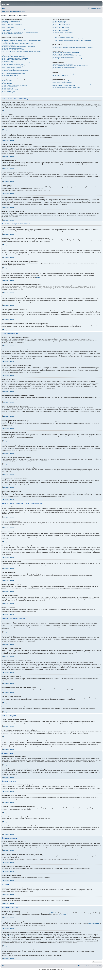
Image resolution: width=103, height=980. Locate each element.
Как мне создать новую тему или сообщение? (13, 57)
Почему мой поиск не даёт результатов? (63, 54)
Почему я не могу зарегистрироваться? (12, 24)
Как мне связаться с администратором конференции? (66, 87)
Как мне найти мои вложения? (60, 76)
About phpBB (62, 915)
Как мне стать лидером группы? (61, 27)
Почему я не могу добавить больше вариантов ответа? (16, 63)
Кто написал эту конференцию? (61, 81)
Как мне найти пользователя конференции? (64, 57)
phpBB (38, 277)
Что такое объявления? (8, 88)
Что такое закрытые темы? (8, 91)
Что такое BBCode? (7, 80)
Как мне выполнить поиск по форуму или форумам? (66, 53)
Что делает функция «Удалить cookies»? (12, 34)
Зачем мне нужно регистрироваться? (11, 21)
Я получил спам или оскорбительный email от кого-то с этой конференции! (72, 40)
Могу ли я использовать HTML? (10, 82)
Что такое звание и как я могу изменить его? (13, 50)
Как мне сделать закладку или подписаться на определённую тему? (70, 66)
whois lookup (11, 936)
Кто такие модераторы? (59, 23)
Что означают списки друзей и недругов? (63, 46)
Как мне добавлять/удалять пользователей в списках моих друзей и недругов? (73, 47)
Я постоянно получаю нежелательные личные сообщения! (68, 39)
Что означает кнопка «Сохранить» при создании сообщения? (17, 72)
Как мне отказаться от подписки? (61, 69)
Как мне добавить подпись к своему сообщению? (14, 60)
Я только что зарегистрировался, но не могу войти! (15, 26)
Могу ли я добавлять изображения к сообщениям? (14, 85)
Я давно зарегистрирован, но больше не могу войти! (15, 29)
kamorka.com (53, 969)
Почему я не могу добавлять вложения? (12, 67)
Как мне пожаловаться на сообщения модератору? (15, 71)
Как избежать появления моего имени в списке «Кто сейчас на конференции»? (22, 40)
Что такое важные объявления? (10, 87)
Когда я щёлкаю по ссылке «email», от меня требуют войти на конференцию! (21, 51)
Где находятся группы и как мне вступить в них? (65, 26)
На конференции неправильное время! (12, 42)
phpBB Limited (53, 913)
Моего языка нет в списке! (8, 45)
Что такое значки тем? (7, 93)
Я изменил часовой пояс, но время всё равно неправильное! (17, 44)
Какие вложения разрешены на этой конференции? (66, 74)
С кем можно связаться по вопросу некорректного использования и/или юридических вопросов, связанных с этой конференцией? (74, 85)
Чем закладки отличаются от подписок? (63, 64)
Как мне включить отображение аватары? (12, 48)
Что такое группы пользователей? (61, 24)
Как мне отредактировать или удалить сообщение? (15, 58)
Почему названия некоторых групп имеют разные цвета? (67, 29)
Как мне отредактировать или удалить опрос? (13, 64)
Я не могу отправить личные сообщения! (63, 37)
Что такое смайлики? (7, 84)
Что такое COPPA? (6, 23)
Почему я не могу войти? (8, 27)
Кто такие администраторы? (60, 21)
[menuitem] (4, 8)
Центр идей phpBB (94, 924)
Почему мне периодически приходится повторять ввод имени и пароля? (20, 32)
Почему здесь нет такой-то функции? (62, 82)
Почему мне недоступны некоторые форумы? (13, 66)
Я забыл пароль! (6, 30)
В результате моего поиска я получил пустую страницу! (67, 56)
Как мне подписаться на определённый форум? (65, 67)
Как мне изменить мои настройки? (10, 39)
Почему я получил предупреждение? (11, 69)
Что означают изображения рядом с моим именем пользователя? (18, 47)
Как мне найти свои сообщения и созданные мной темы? (67, 59)
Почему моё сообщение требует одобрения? (13, 74)
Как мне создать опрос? (8, 61)
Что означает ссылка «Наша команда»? (63, 32)
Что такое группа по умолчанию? (61, 30)
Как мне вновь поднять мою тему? (10, 75)
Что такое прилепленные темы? (10, 90)
